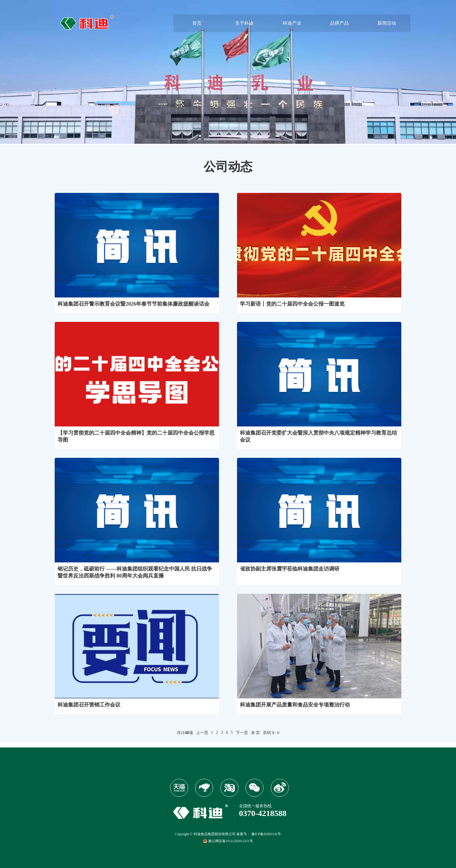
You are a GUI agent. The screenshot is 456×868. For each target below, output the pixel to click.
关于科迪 (244, 23)
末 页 (256, 733)
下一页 (242, 733)
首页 (197, 23)
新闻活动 (387, 23)
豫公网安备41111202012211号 (228, 841)
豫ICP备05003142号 (266, 834)
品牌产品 (339, 23)
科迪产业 (292, 23)
